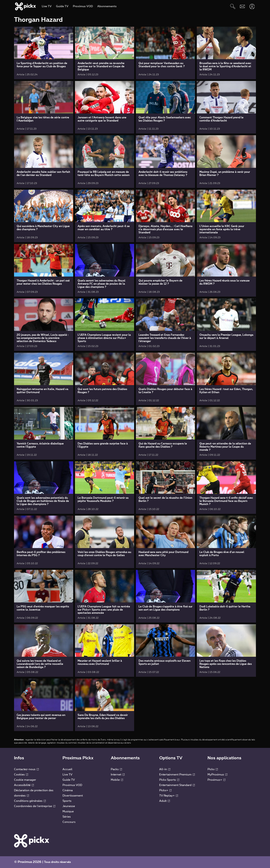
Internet (118, 775)
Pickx (213, 769)
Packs (116, 769)
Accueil (67, 769)
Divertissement (73, 796)
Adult (165, 801)
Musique (68, 811)
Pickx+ (165, 790)
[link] (44, 53)
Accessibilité (24, 785)
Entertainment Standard (177, 785)
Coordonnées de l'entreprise (35, 806)
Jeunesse (69, 806)
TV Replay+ (169, 796)
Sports (67, 801)
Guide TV (69, 780)
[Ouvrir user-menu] (252, 6)
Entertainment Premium (177, 775)
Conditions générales (30, 801)
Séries (67, 817)
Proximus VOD (72, 785)
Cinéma (68, 790)
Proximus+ (216, 780)
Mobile (117, 780)
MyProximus (217, 775)
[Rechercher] (233, 6)
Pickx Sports (169, 780)
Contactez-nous (26, 769)
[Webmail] (242, 6)
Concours (69, 822)
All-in (165, 769)
